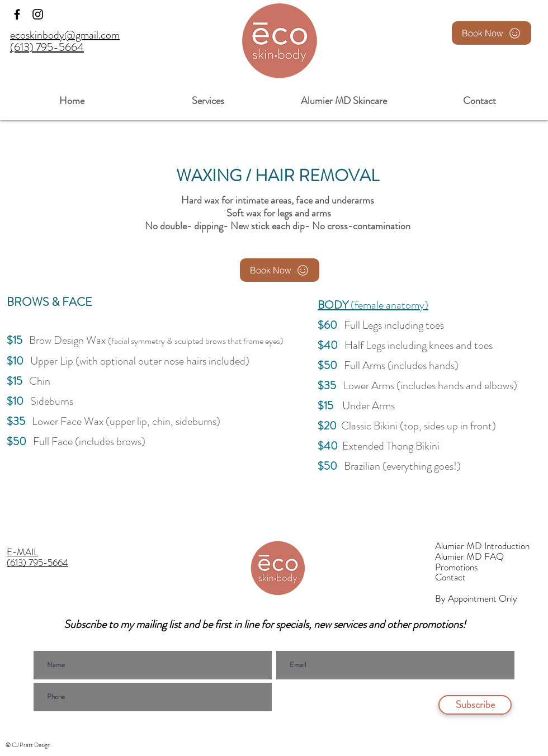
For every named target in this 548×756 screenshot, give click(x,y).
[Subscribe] (475, 705)
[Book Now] (492, 33)
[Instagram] (38, 14)
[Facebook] (17, 14)
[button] (208, 96)
